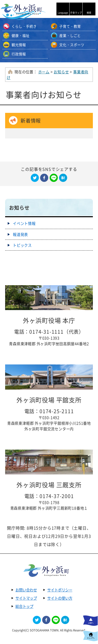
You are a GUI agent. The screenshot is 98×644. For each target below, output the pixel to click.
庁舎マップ (76, 13)
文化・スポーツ (72, 45)
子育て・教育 (70, 26)
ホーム (44, 72)
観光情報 (19, 45)
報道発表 (20, 234)
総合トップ (24, 606)
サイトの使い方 (60, 598)
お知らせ (61, 72)
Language (63, 13)
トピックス (22, 245)
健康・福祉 (21, 35)
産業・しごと (70, 35)
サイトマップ (26, 598)
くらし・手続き (24, 26)
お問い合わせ (26, 590)
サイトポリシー (60, 590)
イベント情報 (24, 223)
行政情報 (19, 54)
